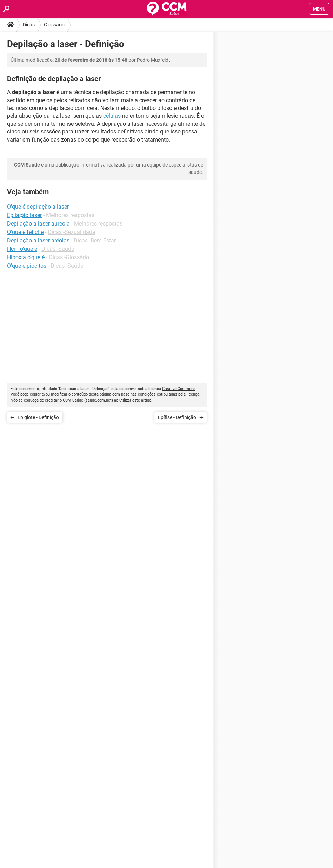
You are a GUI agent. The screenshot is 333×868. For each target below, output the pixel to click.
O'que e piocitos (27, 266)
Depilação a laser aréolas (38, 240)
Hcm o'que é (22, 249)
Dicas (29, 25)
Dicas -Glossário (69, 257)
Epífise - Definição (177, 417)
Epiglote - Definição (38, 417)
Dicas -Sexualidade (71, 232)
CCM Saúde (73, 400)
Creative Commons (179, 389)
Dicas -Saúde (58, 249)
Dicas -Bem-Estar (95, 240)
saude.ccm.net (99, 400)
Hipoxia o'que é (26, 257)
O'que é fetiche (25, 232)
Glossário (54, 25)
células (112, 116)
